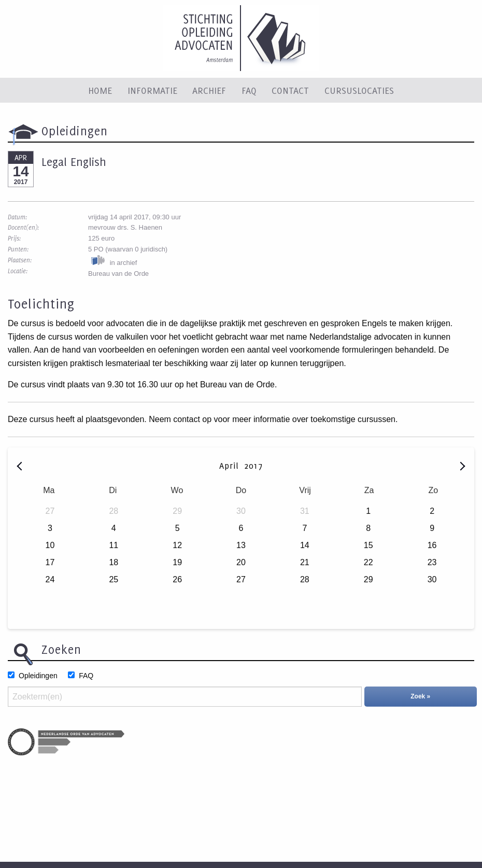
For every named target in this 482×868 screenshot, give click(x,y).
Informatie (152, 90)
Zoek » (420, 696)
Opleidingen (38, 676)
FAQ (249, 90)
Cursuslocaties (359, 90)
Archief (209, 90)
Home (100, 90)
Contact (290, 90)
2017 (253, 466)
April (231, 466)
